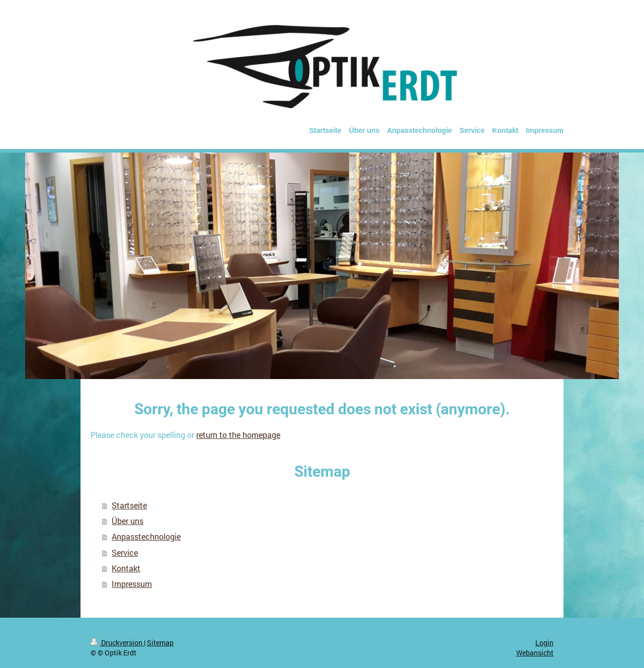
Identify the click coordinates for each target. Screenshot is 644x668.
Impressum (132, 584)
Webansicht (535, 653)
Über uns (128, 521)
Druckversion (117, 643)
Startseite (129, 505)
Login (544, 643)
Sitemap (160, 643)
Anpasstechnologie (146, 537)
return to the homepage (238, 435)
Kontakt (126, 568)
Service (125, 553)
